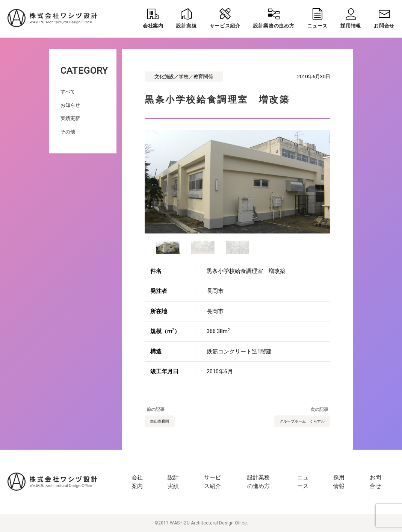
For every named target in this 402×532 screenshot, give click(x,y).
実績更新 (70, 118)
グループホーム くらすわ (302, 421)
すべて (68, 92)
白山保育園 (160, 421)
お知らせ (70, 105)
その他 (68, 132)
